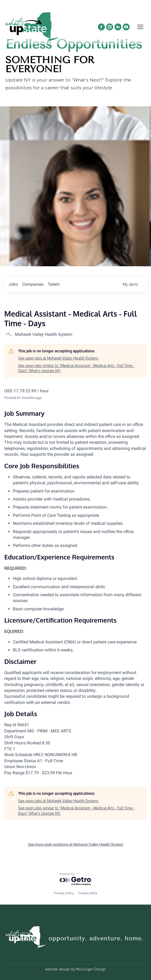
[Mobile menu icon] (140, 27)
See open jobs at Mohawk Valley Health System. (58, 358)
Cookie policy (88, 893)
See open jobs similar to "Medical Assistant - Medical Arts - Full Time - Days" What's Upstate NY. (76, 368)
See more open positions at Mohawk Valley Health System (76, 844)
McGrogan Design (91, 969)
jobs (13, 284)
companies (33, 284)
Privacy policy (64, 893)
